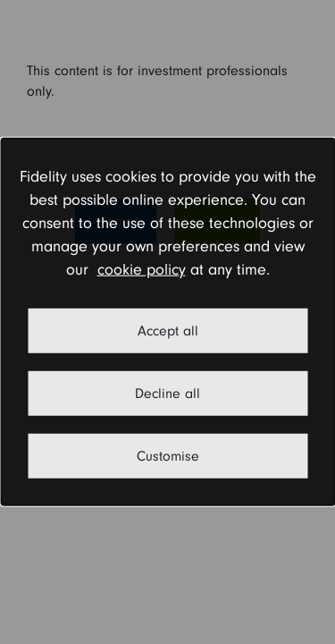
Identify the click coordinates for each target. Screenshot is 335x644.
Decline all (167, 394)
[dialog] (167, 322)
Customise (168, 456)
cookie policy (142, 270)
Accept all (168, 331)
